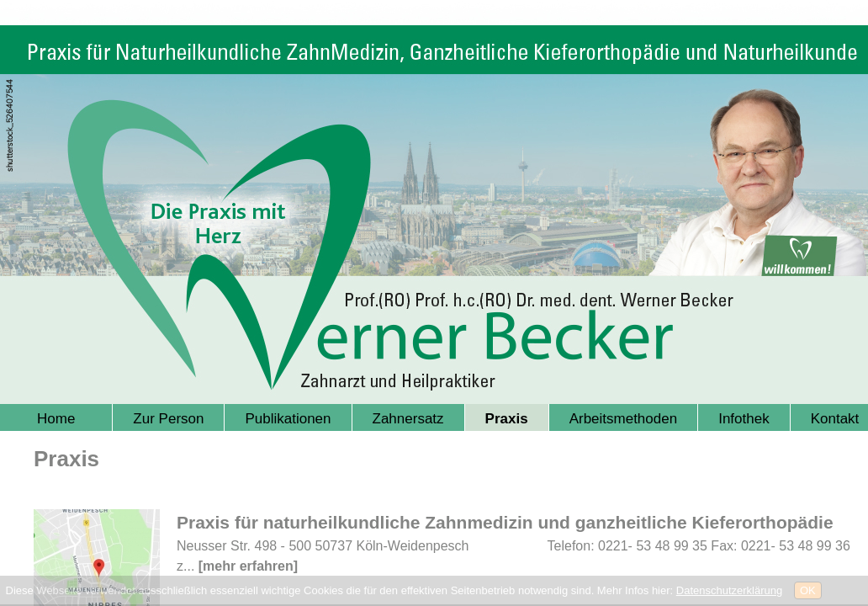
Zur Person (168, 419)
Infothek (744, 419)
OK (808, 590)
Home (56, 419)
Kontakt (835, 419)
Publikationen (288, 419)
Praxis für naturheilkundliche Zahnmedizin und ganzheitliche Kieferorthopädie (505, 522)
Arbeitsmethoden (624, 419)
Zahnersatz (408, 419)
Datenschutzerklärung (729, 590)
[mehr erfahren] (248, 566)
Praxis (507, 419)
